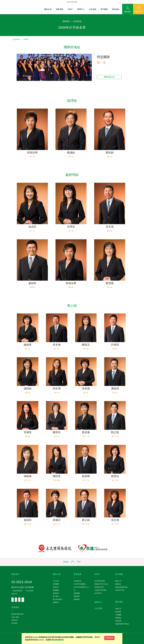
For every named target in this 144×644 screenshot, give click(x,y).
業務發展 (60, 9)
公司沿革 (56, 581)
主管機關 (118, 615)
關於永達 (48, 9)
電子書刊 (56, 596)
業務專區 (128, 11)
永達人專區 (15, 617)
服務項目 (118, 584)
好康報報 (118, 621)
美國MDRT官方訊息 (101, 584)
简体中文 (14, 594)
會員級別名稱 (99, 587)
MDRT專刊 (98, 593)
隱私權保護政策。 (58, 640)
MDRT (70, 9)
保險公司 (118, 609)
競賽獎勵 (77, 593)
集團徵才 (56, 602)
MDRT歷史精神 (100, 581)
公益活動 (93, 9)
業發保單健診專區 (17, 614)
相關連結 (118, 618)
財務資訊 (56, 593)
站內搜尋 (29, 591)
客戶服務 (104, 9)
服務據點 (56, 590)
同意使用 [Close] (109, 638)
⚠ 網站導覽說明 (17, 591)
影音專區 (14, 623)
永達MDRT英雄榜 (100, 590)
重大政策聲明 (57, 599)
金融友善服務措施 (121, 587)
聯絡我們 (139, 11)
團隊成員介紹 (109, 77)
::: (1, 15)
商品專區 (118, 612)
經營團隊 (56, 584)
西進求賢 (14, 620)
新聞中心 (81, 9)
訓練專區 (77, 599)
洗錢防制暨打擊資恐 (122, 624)
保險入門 (118, 581)
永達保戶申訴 (120, 590)
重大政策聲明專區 (72, 2)
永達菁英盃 (16, 39)
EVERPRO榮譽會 (80, 584)
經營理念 (56, 587)
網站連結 (116, 9)
